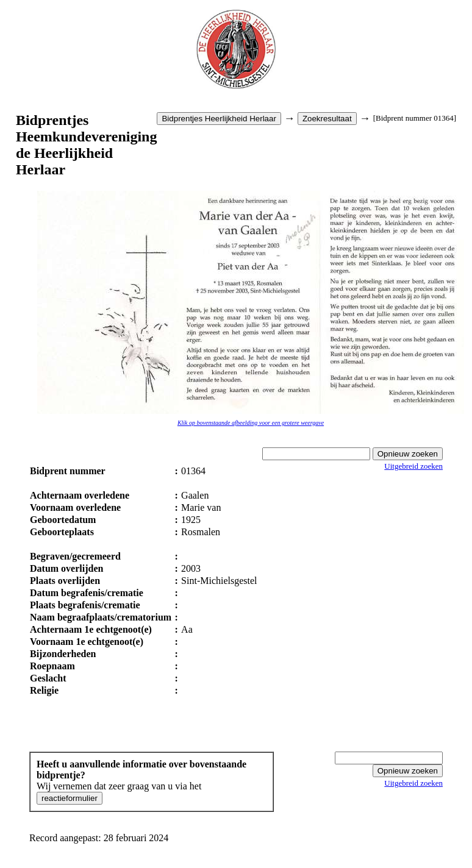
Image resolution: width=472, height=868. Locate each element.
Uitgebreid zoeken (413, 466)
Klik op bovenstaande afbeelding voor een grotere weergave (251, 423)
